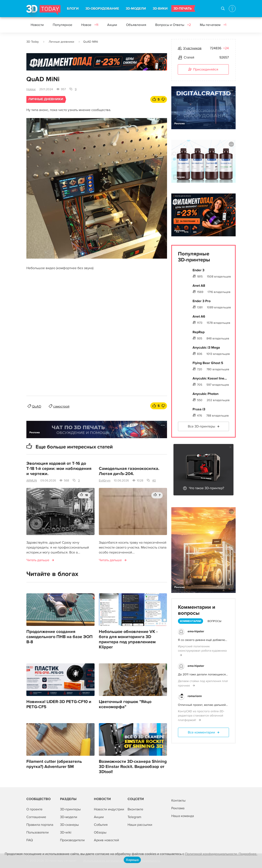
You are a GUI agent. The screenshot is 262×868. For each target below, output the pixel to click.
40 (154, 480)
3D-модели (69, 817)
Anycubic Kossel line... (210, 378)
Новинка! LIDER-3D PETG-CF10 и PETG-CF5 (59, 704)
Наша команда (183, 816)
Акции (112, 25)
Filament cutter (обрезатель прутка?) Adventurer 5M (54, 764)
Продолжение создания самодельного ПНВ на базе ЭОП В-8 (59, 637)
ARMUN (32, 480)
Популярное (62, 25)
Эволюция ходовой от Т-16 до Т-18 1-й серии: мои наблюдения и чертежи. (59, 469)
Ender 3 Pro (202, 301)
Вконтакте (135, 809)
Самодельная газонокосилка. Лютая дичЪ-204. (129, 471)
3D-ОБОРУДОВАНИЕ (102, 9)
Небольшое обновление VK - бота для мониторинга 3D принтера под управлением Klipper (128, 639)
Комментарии (190, 621)
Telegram (134, 817)
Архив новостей (106, 840)
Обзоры (100, 832)
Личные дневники (61, 42)
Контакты (178, 801)
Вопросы (214, 621)
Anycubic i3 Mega (206, 348)
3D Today (33, 42)
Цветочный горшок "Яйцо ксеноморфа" (125, 704)
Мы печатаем (213, 25)
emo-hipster (196, 631)
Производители (72, 840)
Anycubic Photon (206, 394)
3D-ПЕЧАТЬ (183, 9)
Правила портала (40, 825)
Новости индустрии (109, 809)
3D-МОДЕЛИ (136, 9)
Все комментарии (201, 732)
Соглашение (36, 817)
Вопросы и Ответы (173, 25)
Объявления (136, 25)
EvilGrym (105, 480)
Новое (90, 25)
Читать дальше (38, 560)
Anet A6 (199, 316)
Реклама (35, 65)
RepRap (199, 332)
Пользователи (38, 832)
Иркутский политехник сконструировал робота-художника (202, 648)
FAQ (30, 840)
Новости (37, 25)
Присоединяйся (203, 70)
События (101, 825)
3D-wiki (66, 832)
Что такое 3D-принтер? (206, 488)
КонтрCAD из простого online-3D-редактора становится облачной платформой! (201, 716)
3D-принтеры (70, 809)
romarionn (195, 696)
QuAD (37, 406)
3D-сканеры (69, 825)
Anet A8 (199, 286)
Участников (192, 48)
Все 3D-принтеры (201, 426)
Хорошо (132, 860)
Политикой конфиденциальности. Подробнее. (221, 854)
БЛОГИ (73, 9)
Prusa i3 (199, 409)
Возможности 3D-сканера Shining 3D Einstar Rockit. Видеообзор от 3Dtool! (133, 767)
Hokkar (31, 89)
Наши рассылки (140, 825)
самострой (61, 406)
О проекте (34, 809)
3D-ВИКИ (160, 9)
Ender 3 (198, 270)
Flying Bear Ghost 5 (208, 363)
